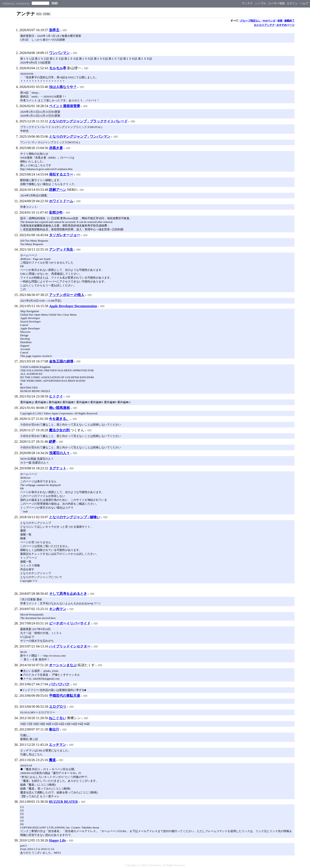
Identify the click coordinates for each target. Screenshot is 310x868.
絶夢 (52, 442)
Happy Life (57, 840)
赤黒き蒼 (56, 148)
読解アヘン (58, 190)
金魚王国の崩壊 (61, 361)
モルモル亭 (58, 68)
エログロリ (58, 707)
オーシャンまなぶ (63, 665)
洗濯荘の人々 (59, 453)
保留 (280, 21)
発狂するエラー (61, 174)
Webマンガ (269, 21)
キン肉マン (58, 609)
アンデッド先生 (61, 249)
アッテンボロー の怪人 (67, 295)
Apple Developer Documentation (73, 306)
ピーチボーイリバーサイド (70, 623)
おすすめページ (285, 25)
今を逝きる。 (59, 419)
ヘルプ (304, 3)
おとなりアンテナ (264, 25)
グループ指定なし (250, 21)
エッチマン (57, 745)
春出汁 (54, 729)
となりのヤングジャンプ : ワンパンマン (80, 136)
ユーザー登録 (276, 3)
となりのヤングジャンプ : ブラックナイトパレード (88, 121)
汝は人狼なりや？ (63, 87)
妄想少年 (56, 212)
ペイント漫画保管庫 (65, 106)
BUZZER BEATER (63, 802)
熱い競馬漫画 (59, 408)
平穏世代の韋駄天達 (65, 696)
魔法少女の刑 (60, 430)
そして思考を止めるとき (68, 594)
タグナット (58, 468)
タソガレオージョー (65, 235)
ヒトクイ (56, 396)
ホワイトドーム (61, 201)
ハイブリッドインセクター (70, 646)
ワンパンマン (59, 53)
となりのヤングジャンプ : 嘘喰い (75, 517)
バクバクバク (59, 684)
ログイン (292, 3)
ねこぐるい (57, 718)
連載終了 (289, 21)
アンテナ (247, 3)
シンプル (260, 3)
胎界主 (54, 30)
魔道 (52, 760)
